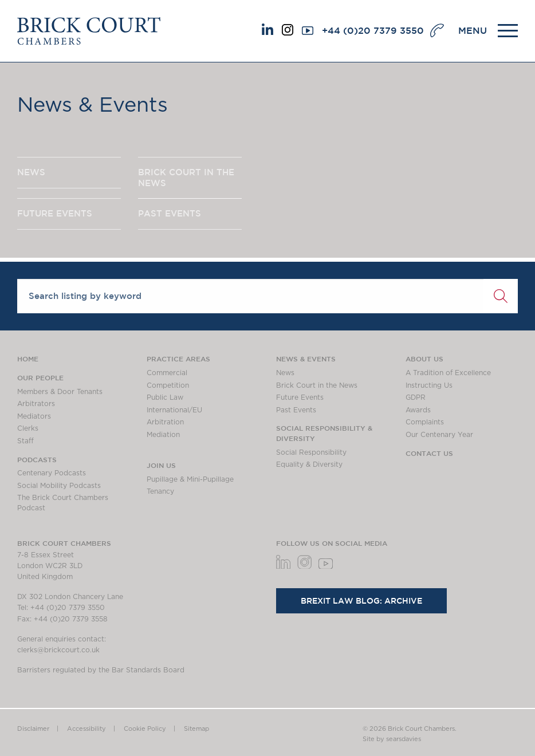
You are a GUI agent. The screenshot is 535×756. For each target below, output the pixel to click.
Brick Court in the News (317, 385)
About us (424, 359)
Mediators (34, 416)
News (285, 373)
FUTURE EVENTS (55, 214)
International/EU (174, 410)
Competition (168, 385)
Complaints (425, 422)
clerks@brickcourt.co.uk (58, 650)
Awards (418, 410)
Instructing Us (429, 385)
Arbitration (165, 422)
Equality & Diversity (309, 464)
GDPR (416, 397)
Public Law (165, 397)
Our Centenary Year (439, 435)
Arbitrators (36, 404)
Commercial (167, 373)
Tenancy (160, 491)
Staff (25, 441)
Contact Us (429, 453)
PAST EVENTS (170, 214)
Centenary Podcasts (52, 473)
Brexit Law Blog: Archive (361, 601)
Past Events (296, 410)
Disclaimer (33, 729)
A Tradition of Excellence (448, 373)
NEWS (31, 172)
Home (28, 359)
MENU (473, 30)
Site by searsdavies (392, 739)
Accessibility (86, 729)
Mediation (163, 435)
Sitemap (196, 729)
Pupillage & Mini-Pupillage (190, 479)
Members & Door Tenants (60, 392)
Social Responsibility (311, 452)
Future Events (300, 397)
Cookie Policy (145, 729)
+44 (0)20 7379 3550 (373, 30)
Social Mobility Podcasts (59, 486)
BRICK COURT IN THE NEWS (186, 178)
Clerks (28, 428)
